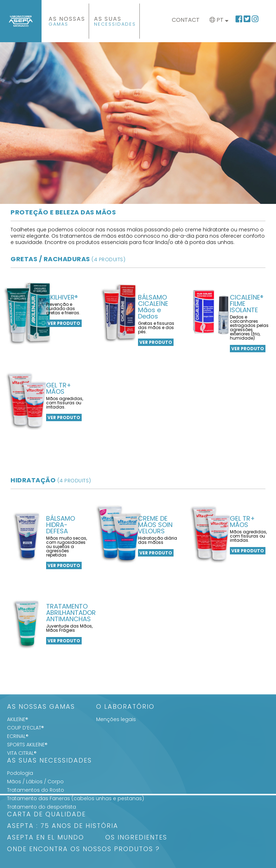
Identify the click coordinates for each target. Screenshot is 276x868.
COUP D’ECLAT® (26, 728)
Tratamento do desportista (42, 807)
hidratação (51, 480)
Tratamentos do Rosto (36, 790)
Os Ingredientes (136, 838)
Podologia (20, 773)
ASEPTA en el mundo (46, 838)
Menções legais (116, 719)
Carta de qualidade (46, 815)
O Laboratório (125, 707)
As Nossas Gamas (41, 707)
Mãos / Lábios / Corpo (35, 782)
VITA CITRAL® (22, 753)
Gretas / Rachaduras (68, 259)
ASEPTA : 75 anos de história (63, 826)
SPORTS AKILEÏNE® (27, 745)
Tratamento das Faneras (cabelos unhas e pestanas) (76, 798)
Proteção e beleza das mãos (63, 212)
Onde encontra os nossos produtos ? (83, 850)
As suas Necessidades (49, 761)
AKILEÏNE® (18, 719)
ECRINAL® (18, 736)
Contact (186, 20)
